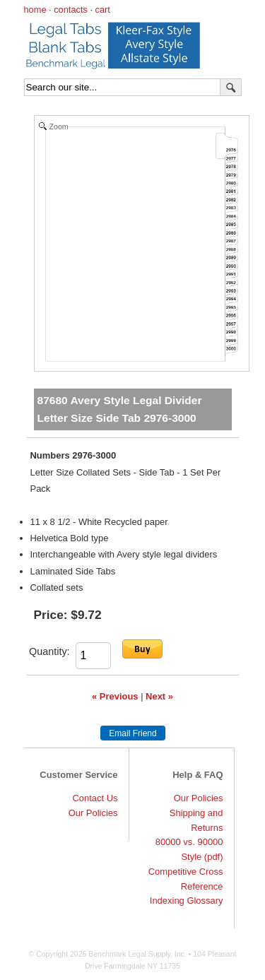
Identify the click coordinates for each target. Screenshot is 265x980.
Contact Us (95, 798)
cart (103, 10)
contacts (71, 10)
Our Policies (93, 813)
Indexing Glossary (187, 901)
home (35, 10)
